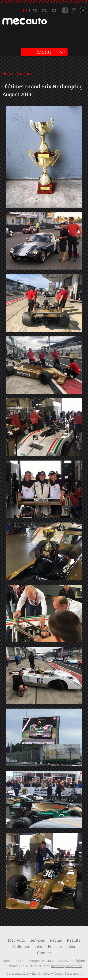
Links (38, 947)
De (54, 10)
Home (8, 73)
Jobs (71, 947)
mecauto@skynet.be (67, 966)
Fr (34, 10)
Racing (56, 940)
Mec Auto (17, 940)
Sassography (73, 974)
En (25, 10)
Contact (44, 953)
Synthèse (44, 974)
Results (74, 940)
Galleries (24, 73)
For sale (55, 947)
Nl (44, 10)
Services (37, 940)
